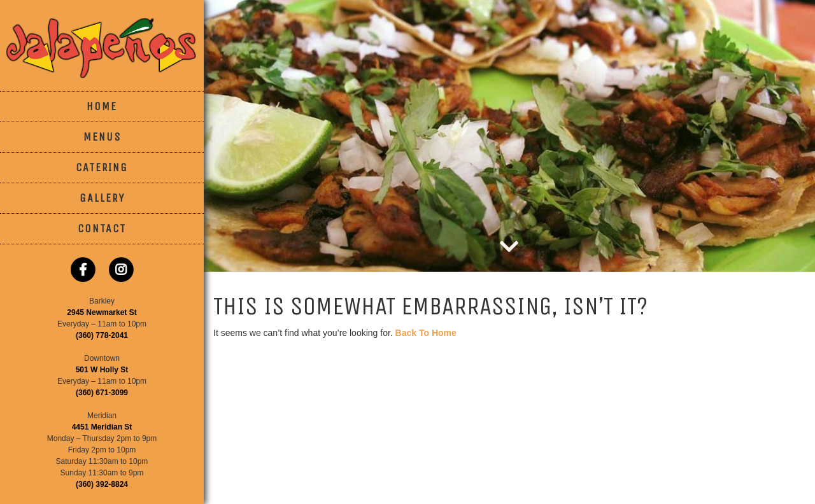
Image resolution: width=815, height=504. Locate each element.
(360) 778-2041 (102, 335)
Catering (102, 167)
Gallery (102, 198)
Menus (102, 137)
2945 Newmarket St (102, 312)
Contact (102, 228)
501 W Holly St (102, 370)
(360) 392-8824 (102, 484)
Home (102, 106)
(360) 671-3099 (102, 393)
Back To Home (426, 333)
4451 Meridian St (102, 427)
